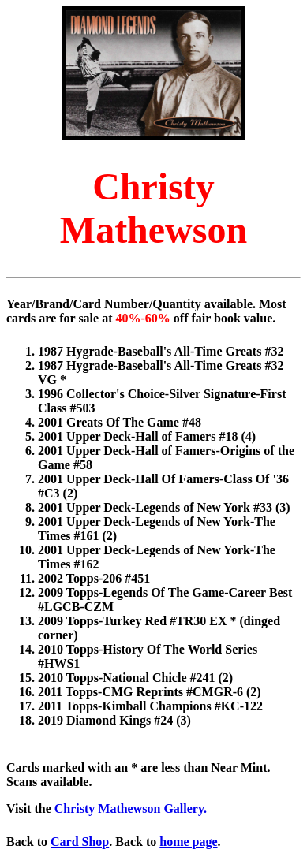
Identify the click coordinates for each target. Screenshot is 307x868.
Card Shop (80, 842)
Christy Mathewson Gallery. (131, 808)
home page (188, 842)
